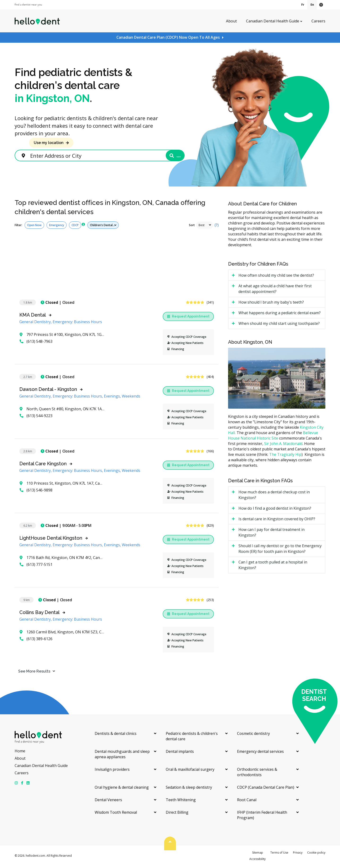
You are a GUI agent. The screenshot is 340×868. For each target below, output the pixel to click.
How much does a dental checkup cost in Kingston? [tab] (274, 497)
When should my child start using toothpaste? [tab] (279, 326)
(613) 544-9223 (36, 418)
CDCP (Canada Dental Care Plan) (266, 789)
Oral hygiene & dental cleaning (122, 789)
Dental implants (180, 754)
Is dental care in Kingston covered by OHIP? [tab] (277, 521)
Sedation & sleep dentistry (189, 789)
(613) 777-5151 (36, 567)
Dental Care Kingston (43, 466)
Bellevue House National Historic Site (273, 438)
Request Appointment (188, 318)
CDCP (75, 227)
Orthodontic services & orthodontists (257, 774)
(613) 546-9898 (36, 492)
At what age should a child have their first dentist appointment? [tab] (275, 291)
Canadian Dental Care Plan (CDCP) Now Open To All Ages (168, 37)
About (231, 21)
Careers (318, 21)
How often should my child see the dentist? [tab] (276, 277)
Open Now (34, 227)
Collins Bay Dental (39, 614)
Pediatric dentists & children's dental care (192, 738)
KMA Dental (33, 317)
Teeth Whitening (181, 802)
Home (20, 753)
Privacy (298, 855)
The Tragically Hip (285, 457)
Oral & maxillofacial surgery (190, 771)
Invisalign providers (112, 771)
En (312, 5)
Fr (303, 5)
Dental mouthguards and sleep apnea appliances (122, 756)
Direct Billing (177, 814)
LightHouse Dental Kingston (51, 540)
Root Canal (247, 802)
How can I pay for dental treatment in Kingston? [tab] (272, 534)
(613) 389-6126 (36, 641)
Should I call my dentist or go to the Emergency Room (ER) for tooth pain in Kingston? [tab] (280, 551)
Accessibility (257, 861)
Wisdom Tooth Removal (116, 814)
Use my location (49, 143)
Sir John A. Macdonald (283, 446)
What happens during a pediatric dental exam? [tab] (280, 315)
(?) (217, 227)
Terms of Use (279, 855)
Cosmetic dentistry (253, 736)
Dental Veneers (108, 802)
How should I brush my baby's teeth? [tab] (271, 304)
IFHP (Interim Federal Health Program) (262, 817)
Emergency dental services (260, 754)
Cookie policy (316, 855)
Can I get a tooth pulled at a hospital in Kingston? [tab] (273, 567)
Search (166, 157)
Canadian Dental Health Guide (273, 21)
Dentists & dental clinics (116, 736)
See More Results (31, 673)
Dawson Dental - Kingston (48, 391)
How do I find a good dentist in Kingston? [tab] (275, 510)
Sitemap (258, 855)
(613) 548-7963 (36, 343)
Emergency (57, 227)
